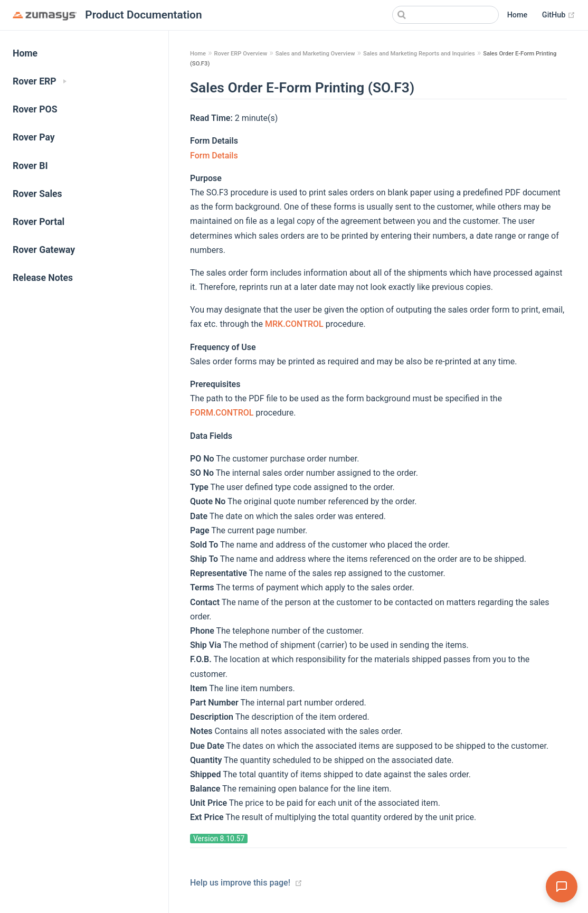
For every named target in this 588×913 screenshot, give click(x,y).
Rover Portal (39, 222)
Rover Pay (34, 137)
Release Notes (43, 278)
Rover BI (30, 166)
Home (518, 15)
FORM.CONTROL (223, 413)
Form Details (214, 156)
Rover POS (35, 109)
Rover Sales (37, 194)
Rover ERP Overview (240, 54)
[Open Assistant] (562, 887)
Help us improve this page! (240, 883)
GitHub (559, 15)
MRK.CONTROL (295, 324)
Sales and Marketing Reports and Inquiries (419, 54)
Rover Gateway (44, 250)
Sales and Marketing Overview (315, 54)
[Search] (445, 15)
